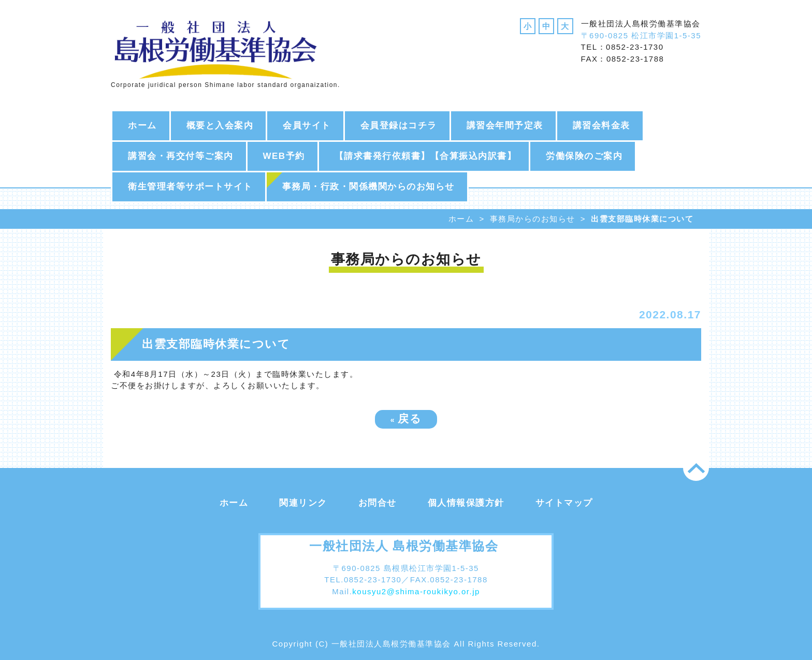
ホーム (142, 126)
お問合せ (378, 503)
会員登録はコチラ (399, 126)
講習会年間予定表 (505, 126)
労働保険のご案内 (584, 156)
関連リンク (303, 503)
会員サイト (307, 126)
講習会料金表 (601, 126)
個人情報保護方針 (466, 503)
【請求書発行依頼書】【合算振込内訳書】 (426, 156)
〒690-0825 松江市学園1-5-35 (641, 35)
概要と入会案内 (220, 126)
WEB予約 (284, 156)
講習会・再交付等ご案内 (181, 156)
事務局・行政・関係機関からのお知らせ (368, 187)
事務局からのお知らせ (533, 219)
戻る (406, 419)
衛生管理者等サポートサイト (190, 187)
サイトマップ (564, 503)
